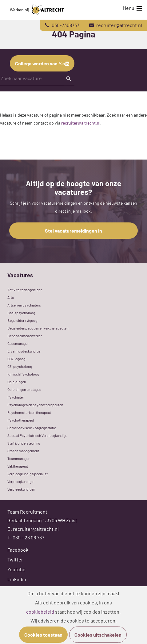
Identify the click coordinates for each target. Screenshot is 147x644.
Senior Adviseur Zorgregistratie (32, 428)
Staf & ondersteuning (24, 443)
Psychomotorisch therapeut (29, 412)
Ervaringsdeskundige (24, 351)
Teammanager (18, 458)
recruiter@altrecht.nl (81, 123)
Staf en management (23, 451)
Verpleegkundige (20, 481)
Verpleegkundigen (21, 489)
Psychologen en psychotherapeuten (35, 405)
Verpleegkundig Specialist (28, 474)
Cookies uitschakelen (98, 635)
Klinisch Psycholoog (23, 374)
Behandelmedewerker (25, 336)
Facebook (18, 550)
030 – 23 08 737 (28, 537)
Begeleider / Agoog (22, 320)
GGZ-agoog (16, 359)
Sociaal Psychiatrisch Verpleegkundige (37, 435)
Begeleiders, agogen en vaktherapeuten (38, 328)
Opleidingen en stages (24, 389)
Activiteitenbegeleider (25, 290)
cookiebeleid (40, 612)
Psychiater (16, 397)
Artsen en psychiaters (24, 305)
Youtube (16, 569)
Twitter (15, 559)
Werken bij (37, 10)
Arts (11, 297)
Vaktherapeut (18, 466)
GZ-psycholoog (20, 366)
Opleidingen (17, 382)
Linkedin (17, 579)
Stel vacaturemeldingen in (73, 231)
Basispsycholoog (21, 313)
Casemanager (18, 343)
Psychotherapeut (21, 420)
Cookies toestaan (43, 635)
